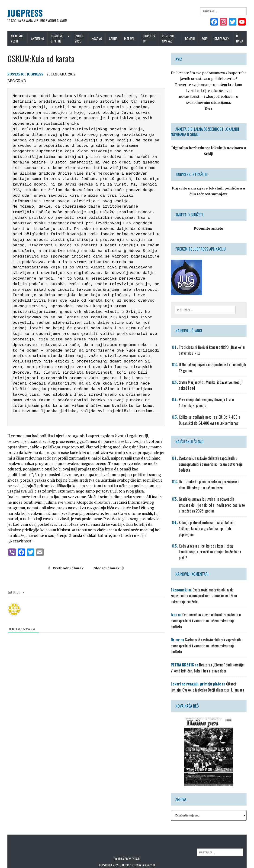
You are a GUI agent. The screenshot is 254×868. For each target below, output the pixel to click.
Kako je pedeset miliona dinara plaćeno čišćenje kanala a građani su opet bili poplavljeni (214, 526)
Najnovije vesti (14, 38)
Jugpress (32, 75)
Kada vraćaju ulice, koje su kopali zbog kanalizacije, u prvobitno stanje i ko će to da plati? (211, 546)
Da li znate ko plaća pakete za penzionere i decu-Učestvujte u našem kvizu (214, 485)
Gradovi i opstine (56, 38)
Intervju (131, 38)
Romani (193, 38)
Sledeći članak (108, 563)
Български (225, 38)
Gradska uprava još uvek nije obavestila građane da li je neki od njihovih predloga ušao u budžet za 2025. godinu (214, 505)
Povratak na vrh (144, 847)
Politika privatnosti (127, 841)
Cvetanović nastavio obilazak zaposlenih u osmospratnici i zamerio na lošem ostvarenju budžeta (212, 464)
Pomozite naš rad (169, 38)
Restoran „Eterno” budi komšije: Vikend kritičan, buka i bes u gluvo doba (209, 650)
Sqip (207, 38)
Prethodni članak (65, 563)
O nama (243, 38)
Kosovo (98, 38)
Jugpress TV (150, 38)
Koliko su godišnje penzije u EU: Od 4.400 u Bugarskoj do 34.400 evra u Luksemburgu (211, 420)
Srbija (114, 38)
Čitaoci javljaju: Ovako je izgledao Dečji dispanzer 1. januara (210, 669)
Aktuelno (36, 38)
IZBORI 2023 (79, 38)
